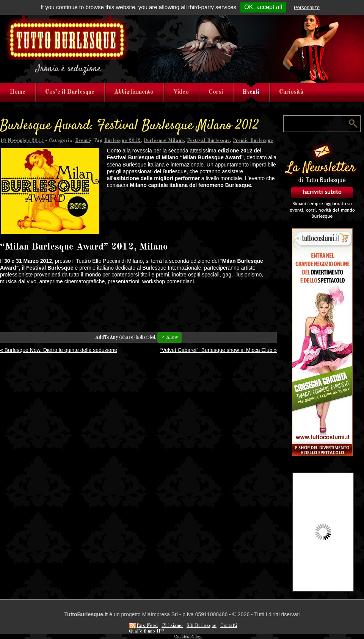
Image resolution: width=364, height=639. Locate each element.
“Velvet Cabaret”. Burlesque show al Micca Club (218, 350)
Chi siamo (172, 626)
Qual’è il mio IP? (147, 631)
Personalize (307, 7)
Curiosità (291, 92)
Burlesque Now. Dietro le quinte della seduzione (59, 350)
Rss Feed (147, 626)
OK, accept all (263, 7)
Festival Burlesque (208, 141)
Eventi (251, 92)
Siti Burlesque (202, 626)
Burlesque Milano (164, 141)
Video (181, 92)
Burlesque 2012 (122, 141)
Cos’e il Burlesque (70, 92)
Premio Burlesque (253, 141)
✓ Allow (169, 338)
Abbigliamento (134, 92)
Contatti (229, 626)
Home (18, 92)
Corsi (216, 92)
